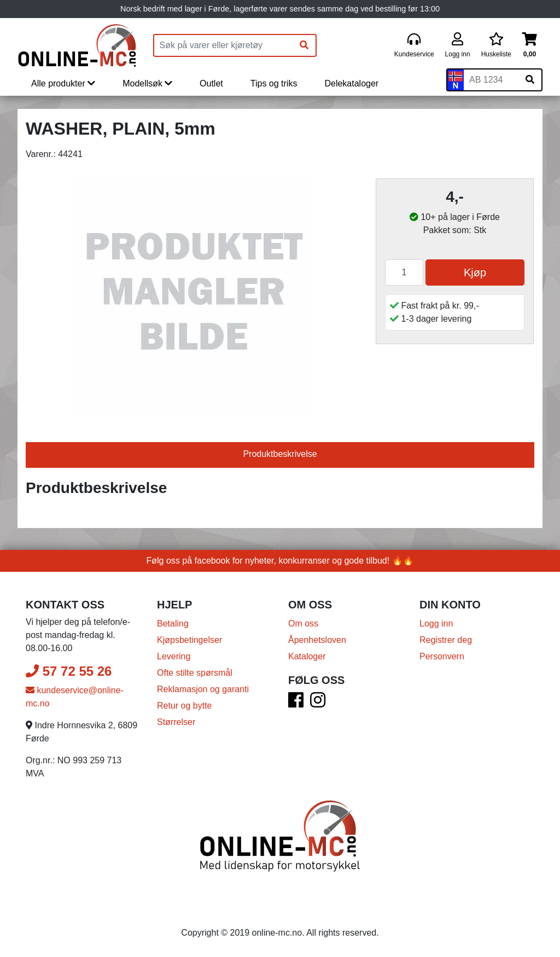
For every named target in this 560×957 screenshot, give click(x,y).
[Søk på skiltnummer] (530, 80)
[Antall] (404, 272)
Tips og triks (274, 83)
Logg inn (436, 623)
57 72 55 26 (69, 671)
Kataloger (307, 656)
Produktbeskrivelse (280, 454)
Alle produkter (63, 83)
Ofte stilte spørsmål (195, 673)
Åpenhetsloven (317, 640)
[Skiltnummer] (491, 80)
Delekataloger (351, 83)
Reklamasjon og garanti (203, 689)
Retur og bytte (185, 706)
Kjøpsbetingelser (189, 640)
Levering (174, 656)
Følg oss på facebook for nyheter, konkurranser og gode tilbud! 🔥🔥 (280, 561)
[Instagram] (318, 703)
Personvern (442, 656)
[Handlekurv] (530, 46)
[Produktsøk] (224, 45)
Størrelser (176, 722)
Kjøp (475, 272)
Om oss (303, 623)
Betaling (173, 623)
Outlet (211, 83)
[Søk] (304, 45)
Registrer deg (446, 640)
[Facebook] (296, 703)
